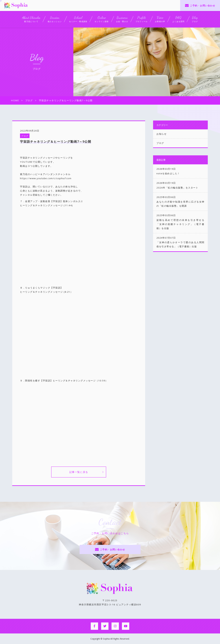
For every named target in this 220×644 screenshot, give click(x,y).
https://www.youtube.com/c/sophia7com (46, 178)
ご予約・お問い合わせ (203, 5)
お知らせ (161, 134)
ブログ (25, 136)
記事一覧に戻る (79, 472)
